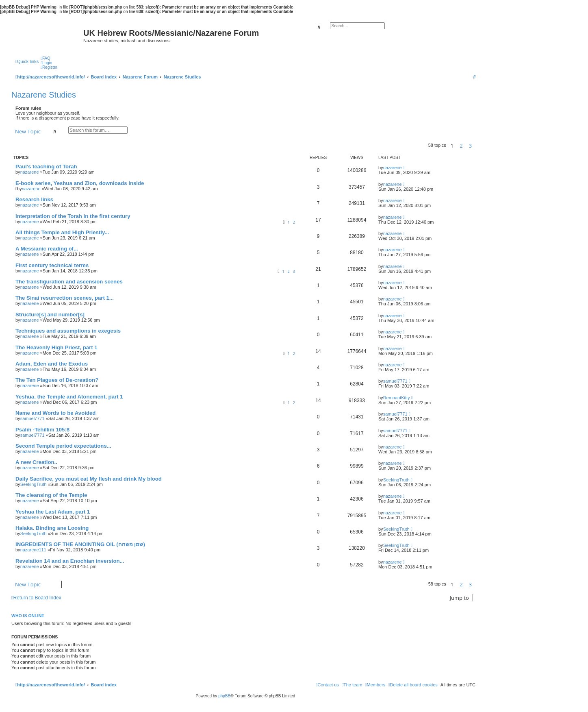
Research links (34, 199)
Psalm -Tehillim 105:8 (42, 430)
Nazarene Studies (44, 95)
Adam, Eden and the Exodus (52, 364)
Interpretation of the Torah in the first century (73, 216)
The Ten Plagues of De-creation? (57, 380)
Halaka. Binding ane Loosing (52, 528)
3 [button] (470, 146)
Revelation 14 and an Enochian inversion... (70, 561)
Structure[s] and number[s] (50, 315)
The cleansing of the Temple (51, 495)
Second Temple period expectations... (63, 446)
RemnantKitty (397, 398)
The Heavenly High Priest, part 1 (56, 347)
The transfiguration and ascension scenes (69, 282)
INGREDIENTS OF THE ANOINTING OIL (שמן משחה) (80, 544)
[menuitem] (46, 58)
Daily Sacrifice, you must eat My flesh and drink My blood (89, 479)
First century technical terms (52, 265)
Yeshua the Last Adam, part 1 (53, 512)
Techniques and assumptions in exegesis (68, 331)
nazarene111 (33, 550)
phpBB (224, 696)
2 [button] (461, 146)
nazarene (30, 172)
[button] (477, 146)
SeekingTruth (34, 484)
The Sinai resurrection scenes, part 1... (65, 298)
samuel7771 (395, 381)
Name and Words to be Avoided (55, 413)
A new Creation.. (36, 462)
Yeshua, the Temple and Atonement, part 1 (69, 397)
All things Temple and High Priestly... (62, 232)
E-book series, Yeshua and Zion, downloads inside (80, 183)
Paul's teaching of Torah (46, 167)
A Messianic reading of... (47, 249)
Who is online (28, 616)
